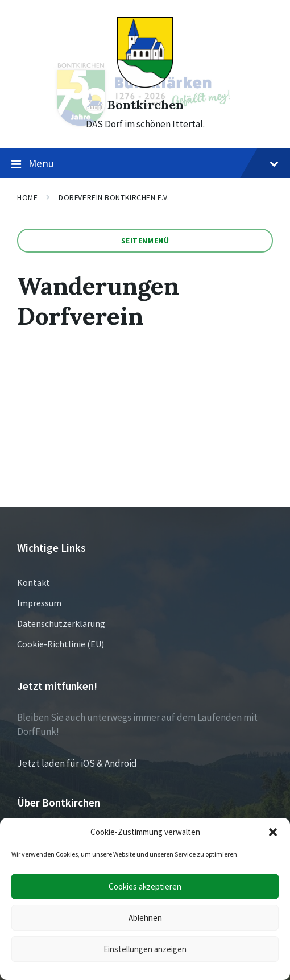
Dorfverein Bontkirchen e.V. (114, 197)
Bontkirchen (145, 105)
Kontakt (34, 582)
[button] (273, 832)
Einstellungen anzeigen (145, 949)
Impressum (39, 603)
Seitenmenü (145, 241)
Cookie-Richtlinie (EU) (61, 644)
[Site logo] (145, 84)
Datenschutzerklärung (61, 623)
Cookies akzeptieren (145, 886)
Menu (145, 164)
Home (27, 197)
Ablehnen (145, 918)
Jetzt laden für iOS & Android (77, 763)
